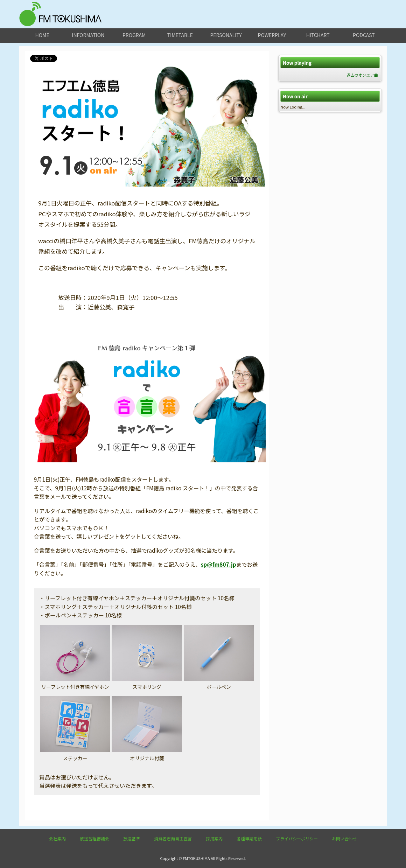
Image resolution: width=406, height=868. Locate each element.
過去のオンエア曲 (362, 75)
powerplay (272, 35)
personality (226, 35)
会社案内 (57, 838)
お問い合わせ (344, 838)
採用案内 (214, 838)
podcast (364, 35)
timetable (180, 35)
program (134, 35)
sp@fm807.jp (219, 564)
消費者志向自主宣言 (173, 838)
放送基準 (132, 838)
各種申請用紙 (249, 838)
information (88, 35)
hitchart (318, 35)
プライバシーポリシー (297, 838)
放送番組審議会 (94, 838)
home (42, 35)
